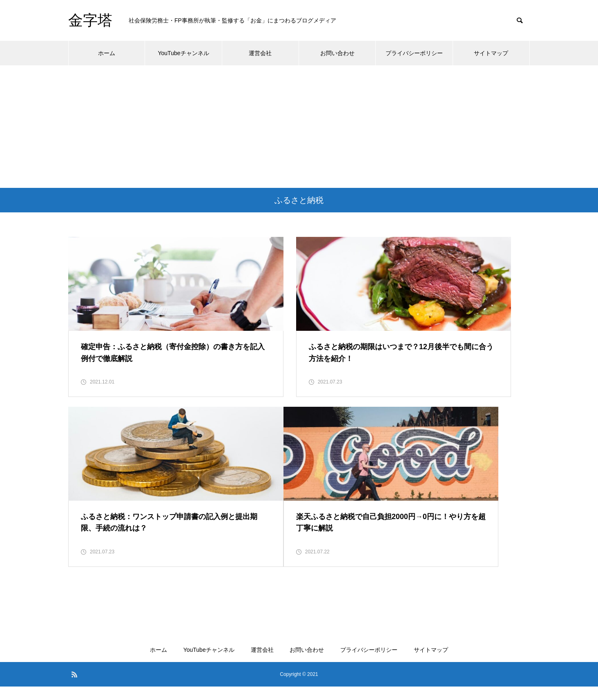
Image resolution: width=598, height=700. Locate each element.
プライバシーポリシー (414, 53)
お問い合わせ (337, 53)
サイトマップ (491, 53)
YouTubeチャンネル (183, 53)
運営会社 (260, 53)
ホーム (107, 53)
